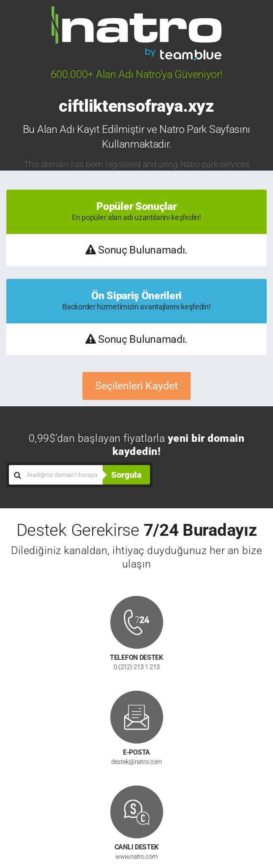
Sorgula (126, 475)
